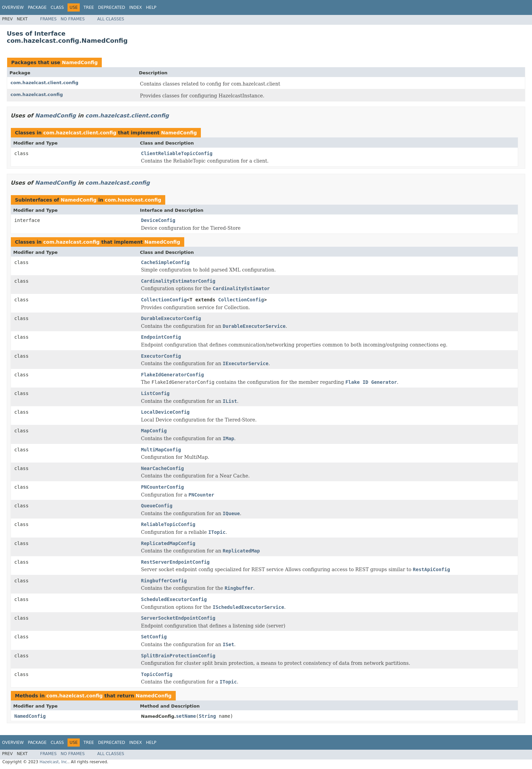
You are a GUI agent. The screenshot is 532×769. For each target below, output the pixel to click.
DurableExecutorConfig (171, 318)
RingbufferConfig (164, 581)
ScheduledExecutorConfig (174, 599)
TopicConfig (157, 674)
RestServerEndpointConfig (175, 562)
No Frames (73, 19)
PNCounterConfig (163, 487)
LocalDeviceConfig (165, 412)
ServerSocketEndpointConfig (178, 618)
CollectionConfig (164, 300)
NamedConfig (80, 62)
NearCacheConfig (163, 468)
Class (57, 7)
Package (37, 7)
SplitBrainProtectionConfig (178, 656)
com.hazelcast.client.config (44, 83)
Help (151, 7)
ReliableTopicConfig (168, 524)
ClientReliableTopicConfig (177, 153)
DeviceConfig (158, 220)
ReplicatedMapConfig (168, 543)
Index (136, 7)
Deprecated (112, 7)
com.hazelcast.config (37, 95)
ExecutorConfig (161, 356)
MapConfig (154, 431)
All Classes (111, 19)
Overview (13, 7)
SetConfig (154, 637)
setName (186, 716)
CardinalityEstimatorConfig (178, 281)
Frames (48, 19)
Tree (89, 7)
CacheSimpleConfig (165, 262)
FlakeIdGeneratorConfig (173, 375)
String (207, 716)
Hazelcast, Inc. (54, 762)
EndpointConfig (161, 337)
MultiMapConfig (161, 450)
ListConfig (155, 393)
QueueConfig (157, 506)
